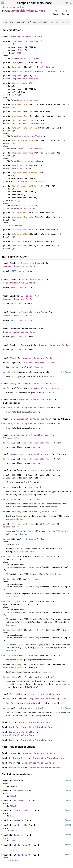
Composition (19, 7)
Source (68, 372)
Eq (10, 722)
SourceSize (18, 241)
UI (11, 7)
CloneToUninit (22, 810)
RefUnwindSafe (17, 758)
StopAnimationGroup (23, 153)
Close (15, 62)
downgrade (12, 655)
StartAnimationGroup (23, 140)
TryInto (22, 855)
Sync (11, 740)
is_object (12, 579)
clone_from (13, 372)
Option (7, 527)
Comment (16, 112)
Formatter (35, 388)
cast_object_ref (16, 601)
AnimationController (29, 181)
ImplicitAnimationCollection (28, 123)
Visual (52, 213)
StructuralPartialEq (21, 732)
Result (55, 388)
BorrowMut (20, 800)
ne (8, 708)
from (9, 407)
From (12, 399)
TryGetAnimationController (27, 173)
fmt (9, 388)
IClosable (26, 296)
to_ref (10, 677)
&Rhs (30, 708)
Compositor (18, 67)
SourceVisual (19, 213)
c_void (37, 487)
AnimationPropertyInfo (27, 58)
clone (10, 363)
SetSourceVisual (21, 217)
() (19, 53)
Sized (23, 786)
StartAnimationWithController (29, 186)
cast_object (13, 630)
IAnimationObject (31, 279)
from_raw (20, 512)
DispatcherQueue (21, 165)
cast (9, 539)
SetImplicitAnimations (24, 128)
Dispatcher (18, 71)
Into (20, 825)
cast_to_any (13, 556)
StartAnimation (20, 83)
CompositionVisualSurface (34, 3)
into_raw (12, 499)
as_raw (10, 487)
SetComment (18, 116)
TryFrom (22, 845)
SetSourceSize (20, 246)
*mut (30, 487)
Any (55, 556)
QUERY (13, 271)
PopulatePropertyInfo (24, 41)
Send (11, 727)
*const (41, 665)
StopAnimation (20, 104)
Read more (40, 367)
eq (8, 699)
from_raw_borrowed (26, 524)
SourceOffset (19, 230)
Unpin (12, 763)
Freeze (13, 753)
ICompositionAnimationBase (29, 148)
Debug (13, 383)
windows (6, 7)
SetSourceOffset (21, 234)
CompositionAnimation (26, 100)
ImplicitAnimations (23, 120)
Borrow (18, 791)
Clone (13, 358)
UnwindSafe (15, 768)
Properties (18, 76)
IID (12, 475)
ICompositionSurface (33, 312)
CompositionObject (32, 263)
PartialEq (16, 694)
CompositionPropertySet (25, 79)
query (18, 665)
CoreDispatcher (54, 71)
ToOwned (18, 835)
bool (21, 271)
